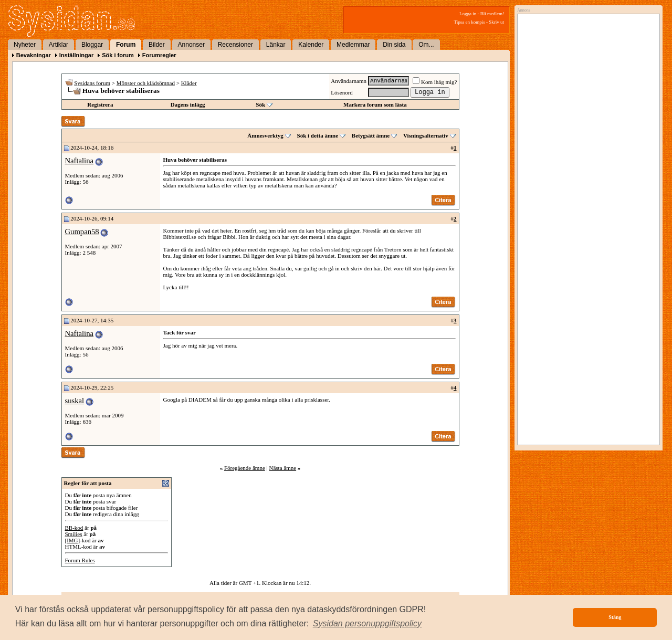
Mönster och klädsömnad (146, 83)
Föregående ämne (245, 468)
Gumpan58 (82, 232)
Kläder (189, 83)
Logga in (468, 14)
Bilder (157, 45)
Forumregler (159, 55)
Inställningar (76, 55)
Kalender (311, 45)
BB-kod (74, 528)
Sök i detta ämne (318, 135)
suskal (75, 401)
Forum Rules (80, 560)
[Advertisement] (586, 124)
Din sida (394, 45)
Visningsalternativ (426, 135)
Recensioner (235, 45)
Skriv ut (496, 22)
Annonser (191, 45)
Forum (126, 45)
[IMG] (73, 540)
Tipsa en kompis (470, 22)
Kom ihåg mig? (435, 82)
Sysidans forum (92, 83)
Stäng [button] (615, 617)
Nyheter (25, 45)
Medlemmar (353, 45)
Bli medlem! (492, 14)
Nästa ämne (282, 468)
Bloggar (92, 45)
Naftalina (80, 161)
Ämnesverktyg (265, 135)
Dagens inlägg (188, 104)
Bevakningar (34, 55)
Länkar (276, 45)
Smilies (74, 534)
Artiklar (59, 45)
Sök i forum (118, 55)
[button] (367, 624)
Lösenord (342, 92)
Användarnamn (349, 81)
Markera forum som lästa (375, 104)
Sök (260, 104)
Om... (426, 45)
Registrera (100, 104)
